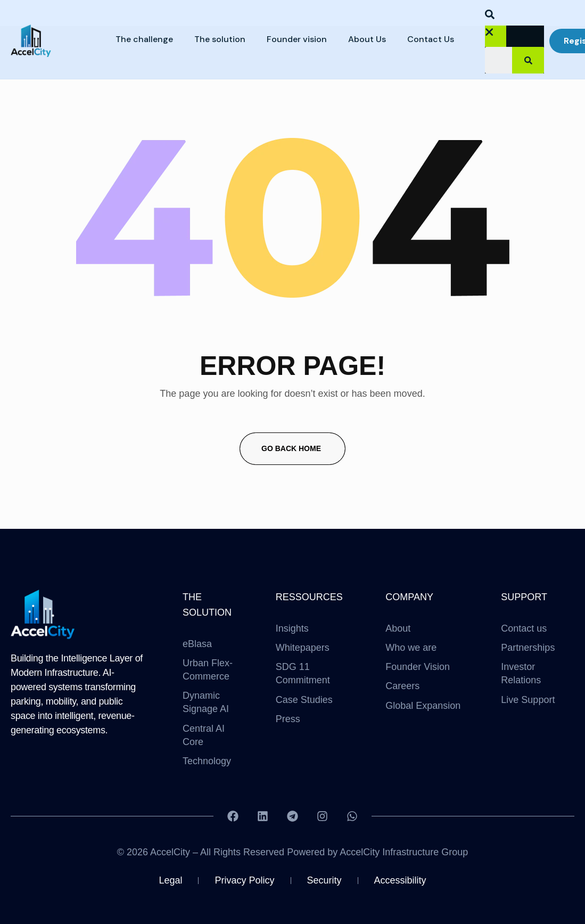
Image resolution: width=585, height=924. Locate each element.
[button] (494, 17)
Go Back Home (291, 448)
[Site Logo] (43, 614)
